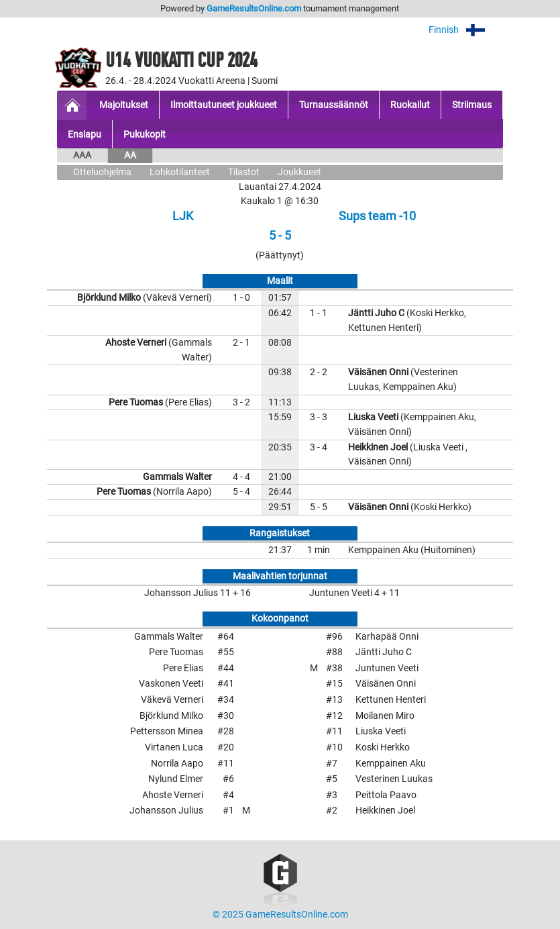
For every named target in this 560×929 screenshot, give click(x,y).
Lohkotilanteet (180, 172)
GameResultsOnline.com (254, 8)
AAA (82, 155)
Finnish (466, 30)
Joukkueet (299, 172)
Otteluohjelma (102, 172)
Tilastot (244, 172)
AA (130, 155)
